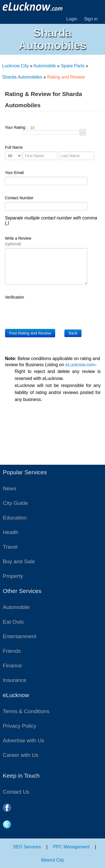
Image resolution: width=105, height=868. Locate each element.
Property (13, 576)
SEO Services (27, 847)
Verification (15, 297)
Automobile (45, 66)
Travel (10, 547)
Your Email (14, 173)
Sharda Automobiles (22, 77)
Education (15, 518)
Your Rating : (47, 128)
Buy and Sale (19, 561)
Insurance (15, 680)
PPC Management (71, 847)
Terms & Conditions (26, 711)
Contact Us (16, 792)
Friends (12, 651)
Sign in (91, 19)
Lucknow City (16, 66)
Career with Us (21, 755)
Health (11, 532)
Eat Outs (13, 622)
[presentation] (48, 312)
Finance (12, 666)
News (10, 488)
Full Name (14, 147)
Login (72, 19)
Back (73, 333)
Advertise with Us (24, 740)
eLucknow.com (80, 365)
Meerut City (53, 860)
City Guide (15, 503)
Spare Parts (73, 66)
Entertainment (19, 636)
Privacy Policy (19, 726)
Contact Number (19, 198)
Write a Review (18, 241)
